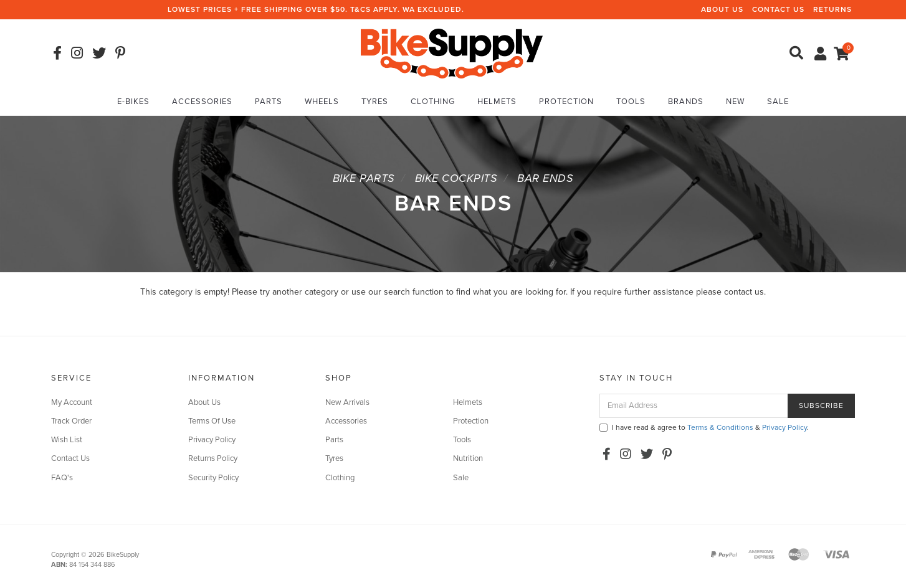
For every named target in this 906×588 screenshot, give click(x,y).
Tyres (375, 102)
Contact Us (778, 9)
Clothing (433, 102)
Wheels (322, 102)
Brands (686, 102)
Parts (269, 102)
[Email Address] (694, 406)
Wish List (67, 440)
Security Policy (213, 478)
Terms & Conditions (720, 427)
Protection (566, 102)
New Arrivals (347, 402)
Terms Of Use (212, 421)
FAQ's (62, 478)
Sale (778, 102)
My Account (72, 402)
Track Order (71, 421)
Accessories (202, 102)
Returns (832, 9)
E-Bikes (133, 102)
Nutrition (468, 458)
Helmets (497, 102)
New (735, 102)
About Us (722, 9)
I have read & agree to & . (704, 427)
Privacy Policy (212, 440)
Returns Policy (213, 458)
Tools (631, 102)
